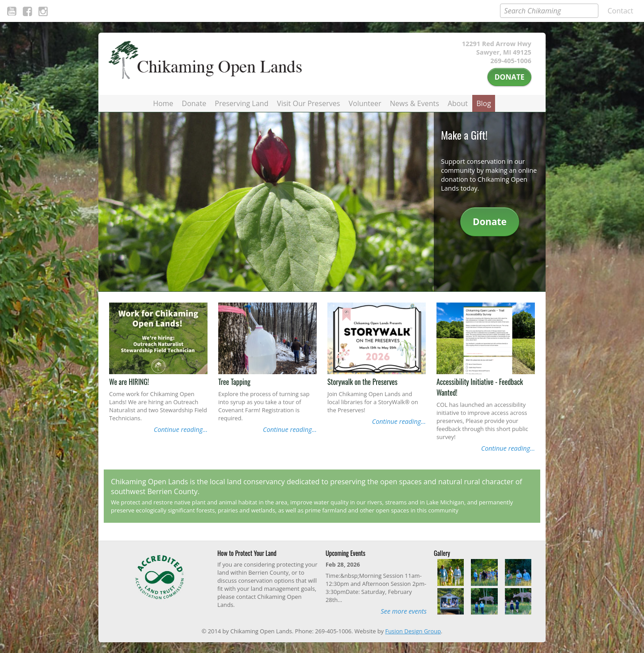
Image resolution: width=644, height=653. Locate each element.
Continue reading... (181, 429)
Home (163, 103)
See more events (404, 611)
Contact (621, 11)
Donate (510, 77)
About (458, 103)
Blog (484, 103)
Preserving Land (241, 103)
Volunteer (365, 103)
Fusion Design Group (413, 631)
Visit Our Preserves (308, 103)
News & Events (415, 103)
